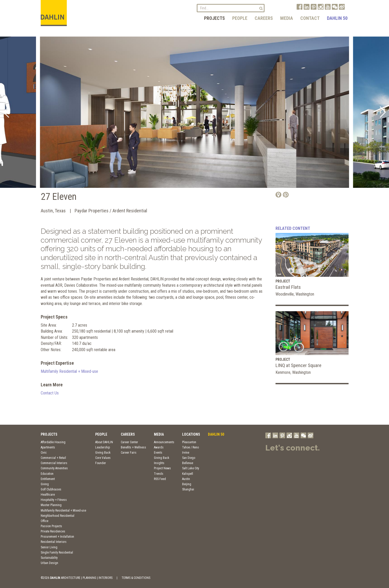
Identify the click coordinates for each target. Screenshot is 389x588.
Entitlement (48, 479)
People (240, 18)
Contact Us (50, 393)
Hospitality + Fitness (54, 500)
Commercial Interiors (54, 463)
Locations (191, 434)
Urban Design (49, 563)
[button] (6, 112)
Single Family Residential (57, 553)
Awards (159, 447)
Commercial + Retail (53, 458)
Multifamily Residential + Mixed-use (69, 371)
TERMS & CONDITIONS (136, 578)
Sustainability (49, 558)
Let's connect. (293, 448)
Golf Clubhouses (51, 489)
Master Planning (51, 505)
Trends (159, 474)
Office (44, 521)
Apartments (48, 447)
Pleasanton (189, 442)
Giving (45, 484)
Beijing (187, 484)
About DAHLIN (104, 442)
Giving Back (103, 453)
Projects (214, 18)
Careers (264, 18)
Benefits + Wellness (133, 447)
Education (47, 474)
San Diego (189, 458)
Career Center (129, 442)
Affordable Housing (53, 442)
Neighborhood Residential (58, 516)
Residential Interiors (54, 542)
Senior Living (49, 547)
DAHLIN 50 (337, 18)
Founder (101, 463)
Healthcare (48, 495)
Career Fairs (129, 453)
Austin (186, 479)
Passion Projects (51, 526)
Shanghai (188, 489)
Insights (159, 463)
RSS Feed (160, 479)
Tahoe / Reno (190, 447)
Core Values (103, 458)
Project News (162, 468)
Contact (310, 18)
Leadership (103, 447)
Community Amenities (54, 468)
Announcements (164, 442)
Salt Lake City (191, 468)
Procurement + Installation (57, 537)
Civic (44, 453)
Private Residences (53, 531)
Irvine (186, 453)
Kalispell (188, 474)
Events (158, 453)
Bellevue (188, 463)
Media (287, 18)
